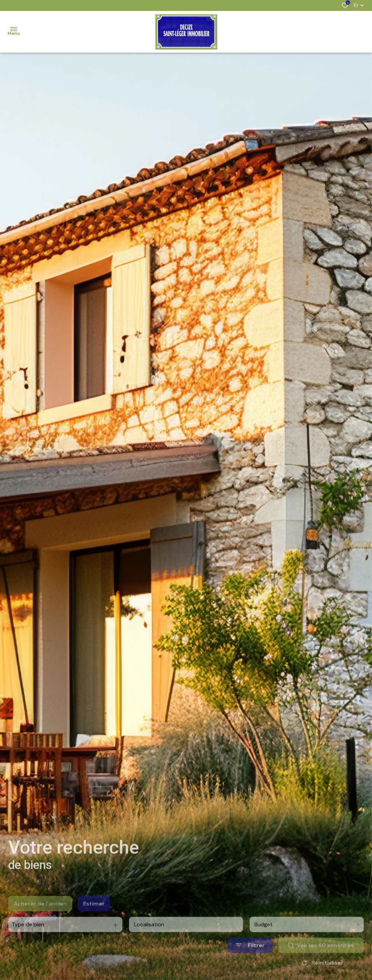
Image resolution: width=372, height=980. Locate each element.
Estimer (94, 914)
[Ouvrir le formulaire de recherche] (250, 956)
